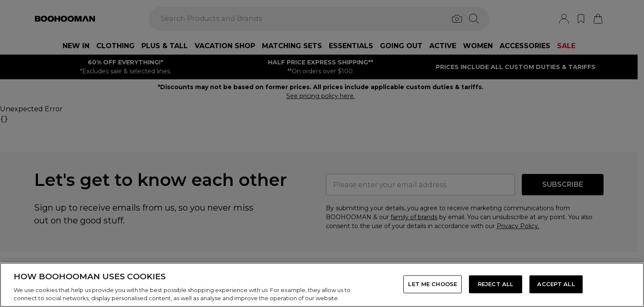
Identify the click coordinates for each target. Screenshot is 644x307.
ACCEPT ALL (556, 284)
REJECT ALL (496, 284)
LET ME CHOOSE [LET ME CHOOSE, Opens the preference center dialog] (433, 284)
